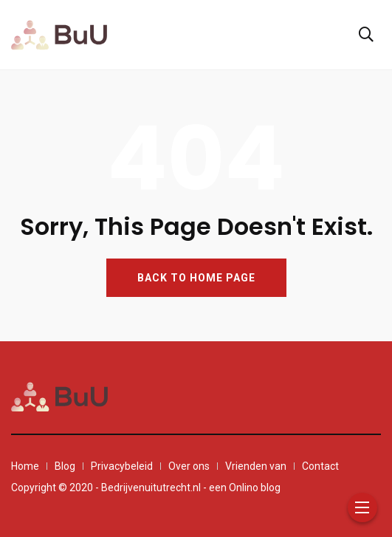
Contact (320, 466)
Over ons (189, 466)
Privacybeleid (122, 466)
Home (25, 466)
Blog (65, 466)
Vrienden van (256, 466)
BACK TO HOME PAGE (196, 278)
